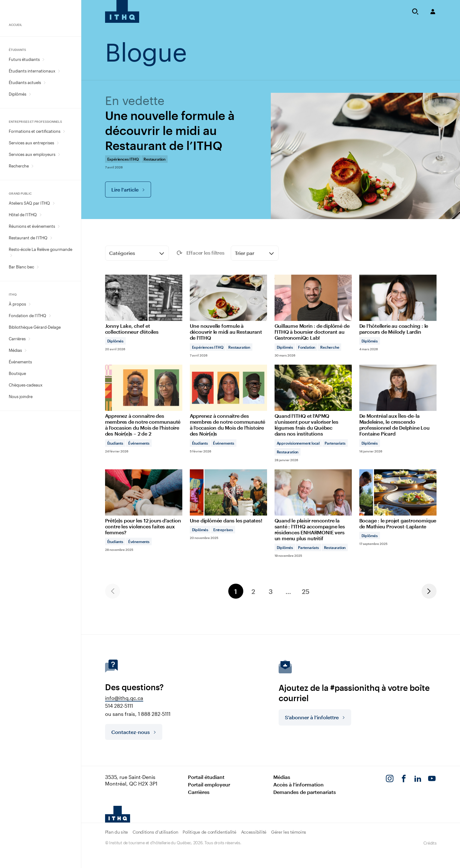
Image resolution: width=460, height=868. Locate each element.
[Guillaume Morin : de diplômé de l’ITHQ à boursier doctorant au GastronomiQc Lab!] (313, 316)
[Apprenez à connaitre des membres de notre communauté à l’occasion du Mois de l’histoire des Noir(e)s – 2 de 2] (144, 409)
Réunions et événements (32, 226)
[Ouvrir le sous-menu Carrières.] (29, 339)
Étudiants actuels (25, 82)
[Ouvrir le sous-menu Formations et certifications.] (64, 131)
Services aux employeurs (32, 154)
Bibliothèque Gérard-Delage (35, 327)
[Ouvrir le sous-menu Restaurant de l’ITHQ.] (51, 238)
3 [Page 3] (271, 591)
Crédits (430, 843)
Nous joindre (21, 397)
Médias (15, 350)
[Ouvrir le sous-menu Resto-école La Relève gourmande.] (11, 255)
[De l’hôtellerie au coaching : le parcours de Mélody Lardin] (398, 313)
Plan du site (117, 832)
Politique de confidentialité (209, 832)
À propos (17, 304)
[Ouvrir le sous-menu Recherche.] (32, 166)
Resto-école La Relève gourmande (40, 249)
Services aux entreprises (31, 143)
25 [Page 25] (306, 591)
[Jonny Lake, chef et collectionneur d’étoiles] (144, 313)
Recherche (19, 166)
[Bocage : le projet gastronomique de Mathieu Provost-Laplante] (398, 508)
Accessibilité (254, 832)
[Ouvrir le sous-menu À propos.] (30, 304)
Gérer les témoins (289, 832)
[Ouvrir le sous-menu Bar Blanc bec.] (38, 267)
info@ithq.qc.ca (124, 698)
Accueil (15, 25)
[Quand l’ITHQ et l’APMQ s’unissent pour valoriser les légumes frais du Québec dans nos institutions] (313, 413)
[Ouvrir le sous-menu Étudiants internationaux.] (59, 71)
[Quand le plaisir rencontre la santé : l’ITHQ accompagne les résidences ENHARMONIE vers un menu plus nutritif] (313, 514)
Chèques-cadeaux (26, 385)
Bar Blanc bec (21, 267)
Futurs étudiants (24, 59)
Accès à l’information (298, 784)
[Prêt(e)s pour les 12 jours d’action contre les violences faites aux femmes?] (144, 511)
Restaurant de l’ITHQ (28, 238)
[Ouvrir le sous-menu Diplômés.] (30, 94)
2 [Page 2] (253, 591)
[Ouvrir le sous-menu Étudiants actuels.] (45, 83)
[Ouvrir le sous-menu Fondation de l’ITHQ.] (50, 316)
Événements (20, 362)
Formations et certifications (35, 131)
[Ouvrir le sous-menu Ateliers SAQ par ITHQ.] (54, 203)
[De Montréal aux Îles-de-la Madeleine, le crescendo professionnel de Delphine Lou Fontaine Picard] (398, 409)
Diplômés (18, 94)
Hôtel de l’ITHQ (23, 215)
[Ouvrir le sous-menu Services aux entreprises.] (58, 143)
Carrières (17, 339)
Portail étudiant (206, 777)
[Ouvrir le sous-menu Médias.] (25, 350)
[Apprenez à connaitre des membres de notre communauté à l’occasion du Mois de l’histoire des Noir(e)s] (228, 409)
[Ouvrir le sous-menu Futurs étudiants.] (43, 60)
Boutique (17, 373)
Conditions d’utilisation (155, 832)
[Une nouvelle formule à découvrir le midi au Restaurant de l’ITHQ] (228, 316)
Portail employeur (209, 784)
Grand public (20, 193)
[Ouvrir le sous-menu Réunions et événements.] (59, 226)
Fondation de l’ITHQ (28, 316)
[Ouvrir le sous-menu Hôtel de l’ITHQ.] (40, 215)
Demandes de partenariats (305, 792)
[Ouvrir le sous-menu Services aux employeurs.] (59, 155)
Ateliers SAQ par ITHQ (29, 203)
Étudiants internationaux (32, 71)
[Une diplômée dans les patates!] (228, 504)
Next (429, 591)
